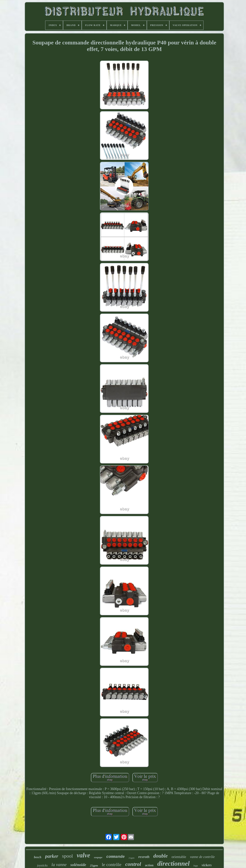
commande (116, 857)
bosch (38, 857)
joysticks (42, 865)
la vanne (59, 865)
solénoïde (78, 865)
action (149, 865)
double (161, 856)
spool (67, 856)
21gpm (132, 858)
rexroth (144, 857)
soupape (98, 857)
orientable (179, 857)
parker (52, 856)
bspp (196, 866)
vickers (207, 865)
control (133, 864)
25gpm (94, 865)
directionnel (174, 863)
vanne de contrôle (202, 857)
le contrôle (112, 865)
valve (83, 855)
